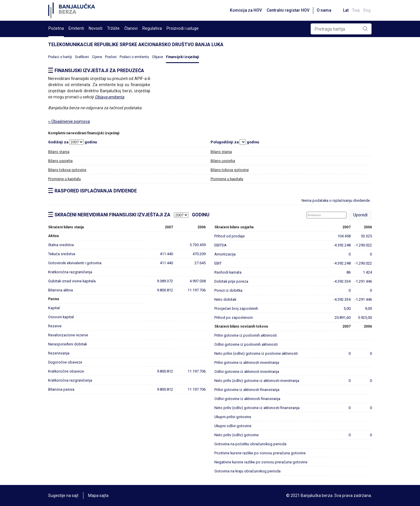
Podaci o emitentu (134, 57)
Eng (367, 10)
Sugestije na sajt (63, 495)
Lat (346, 10)
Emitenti (76, 28)
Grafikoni (82, 57)
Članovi (131, 28)
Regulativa (152, 28)
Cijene (97, 57)
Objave (157, 57)
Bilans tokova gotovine (67, 170)
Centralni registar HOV (288, 10)
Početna (56, 28)
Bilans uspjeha (60, 161)
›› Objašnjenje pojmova (69, 121)
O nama (324, 10)
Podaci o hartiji (60, 57)
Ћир (356, 10)
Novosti (96, 28)
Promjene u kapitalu (64, 179)
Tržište (113, 28)
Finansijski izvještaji (182, 57)
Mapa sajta (98, 495)
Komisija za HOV (246, 10)
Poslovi (111, 57)
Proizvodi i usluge (183, 28)
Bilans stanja (59, 152)
